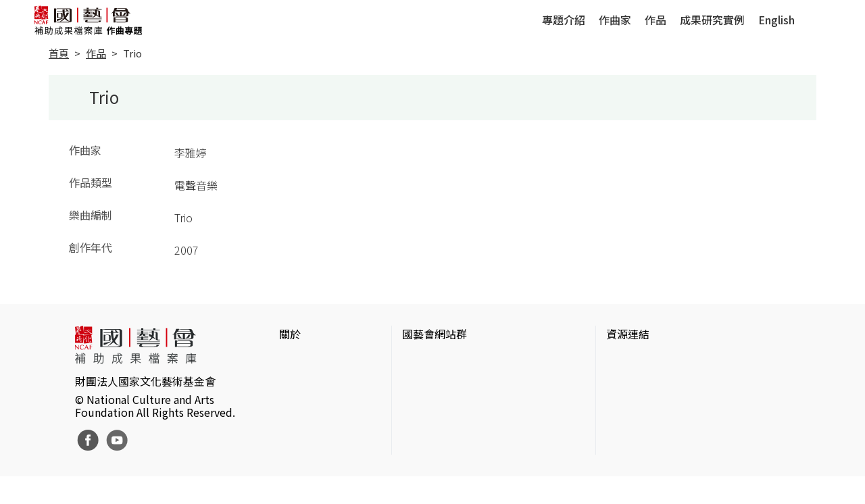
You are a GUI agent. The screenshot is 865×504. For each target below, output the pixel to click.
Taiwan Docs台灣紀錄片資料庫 (679, 469)
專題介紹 (564, 20)
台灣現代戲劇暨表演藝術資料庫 (682, 447)
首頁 (59, 53)
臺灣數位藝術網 (644, 404)
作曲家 (615, 20)
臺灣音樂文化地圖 (649, 426)
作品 (656, 20)
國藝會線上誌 (435, 382)
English (776, 20)
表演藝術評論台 (440, 404)
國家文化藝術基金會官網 (462, 361)
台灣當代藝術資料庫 (655, 361)
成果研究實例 (712, 20)
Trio (132, 53)
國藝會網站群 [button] (435, 334)
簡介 (290, 361)
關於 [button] (290, 334)
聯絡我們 (301, 404)
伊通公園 (628, 382)
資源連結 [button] (628, 334)
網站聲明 (301, 382)
